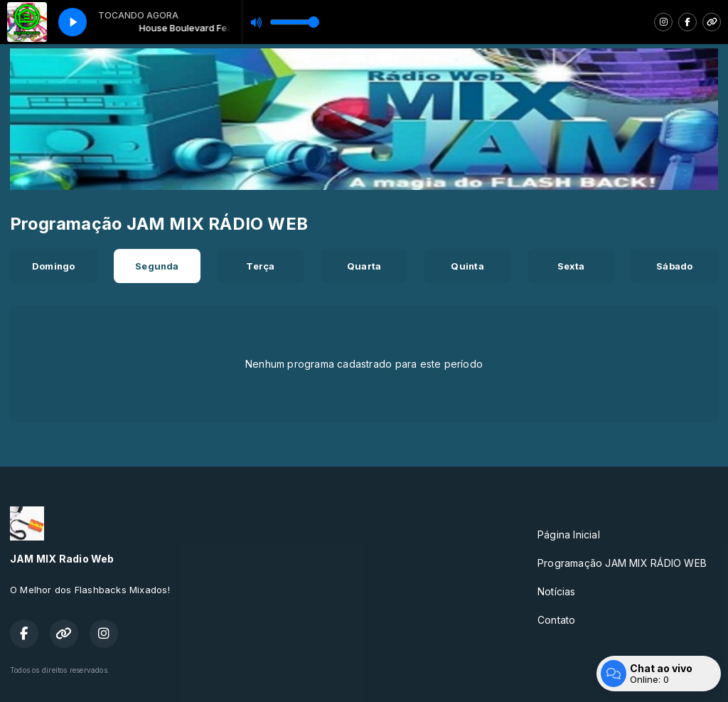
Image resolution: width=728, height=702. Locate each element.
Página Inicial (569, 535)
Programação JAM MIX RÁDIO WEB (622, 563)
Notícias (557, 591)
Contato (556, 620)
